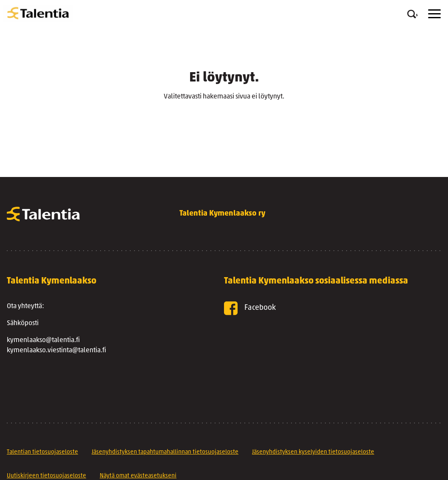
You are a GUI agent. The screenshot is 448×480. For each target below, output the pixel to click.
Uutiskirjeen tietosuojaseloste (46, 476)
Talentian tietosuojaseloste (42, 452)
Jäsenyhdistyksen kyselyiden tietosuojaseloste (313, 452)
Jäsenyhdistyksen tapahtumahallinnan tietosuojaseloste (165, 452)
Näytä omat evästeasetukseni (138, 476)
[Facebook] (319, 308)
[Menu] (434, 14)
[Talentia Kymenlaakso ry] (38, 14)
